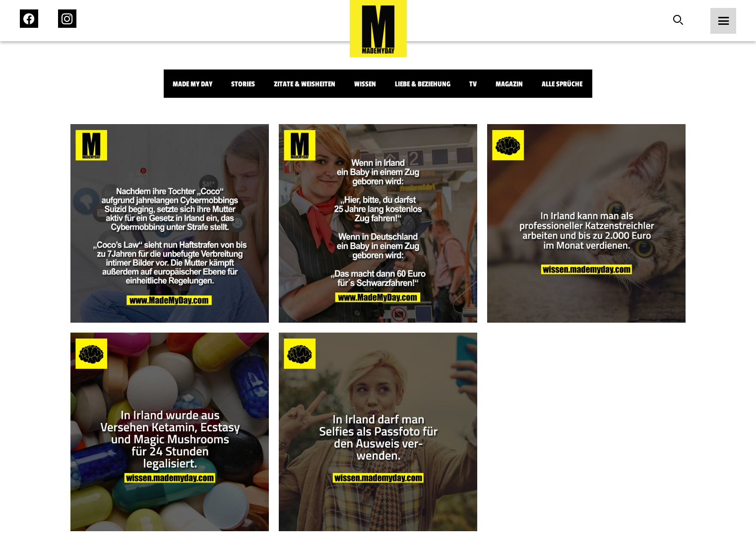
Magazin (509, 84)
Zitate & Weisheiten (305, 84)
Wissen (365, 84)
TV (473, 84)
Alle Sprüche (562, 84)
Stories (243, 84)
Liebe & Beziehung (423, 84)
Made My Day (192, 84)
